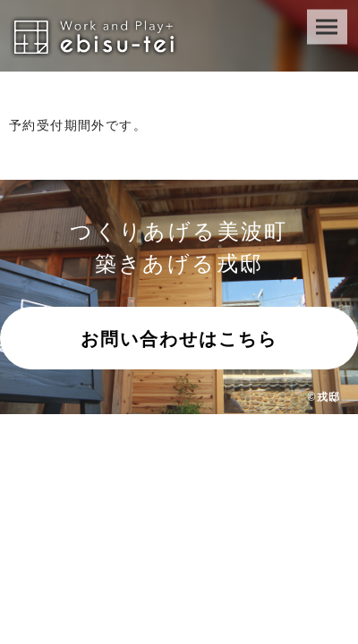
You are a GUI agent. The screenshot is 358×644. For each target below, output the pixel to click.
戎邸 (328, 397)
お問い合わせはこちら (179, 339)
